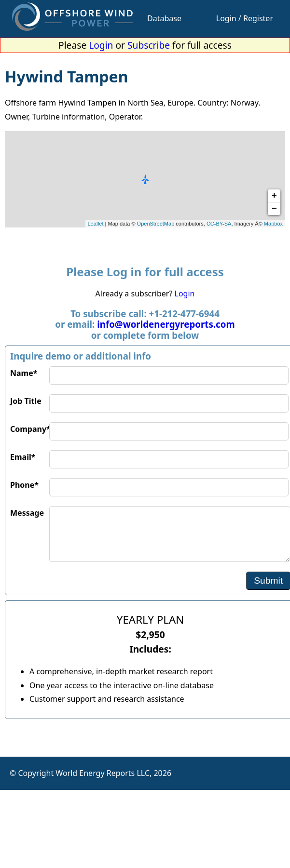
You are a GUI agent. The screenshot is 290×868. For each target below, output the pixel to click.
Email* (23, 457)
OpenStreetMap (156, 224)
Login (101, 45)
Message (27, 513)
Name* (24, 373)
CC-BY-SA (219, 224)
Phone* (24, 485)
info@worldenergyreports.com (166, 324)
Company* (30, 429)
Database (164, 18)
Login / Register (245, 18)
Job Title (26, 401)
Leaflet (96, 224)
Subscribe (149, 45)
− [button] (274, 209)
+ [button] (274, 196)
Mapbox (273, 224)
